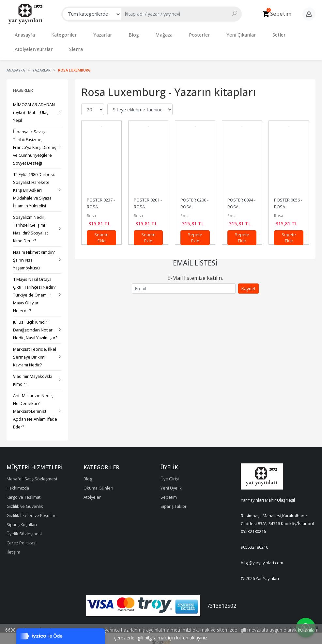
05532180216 (253, 525)
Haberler (23, 84)
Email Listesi (195, 256)
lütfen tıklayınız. (192, 638)
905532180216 (254, 540)
